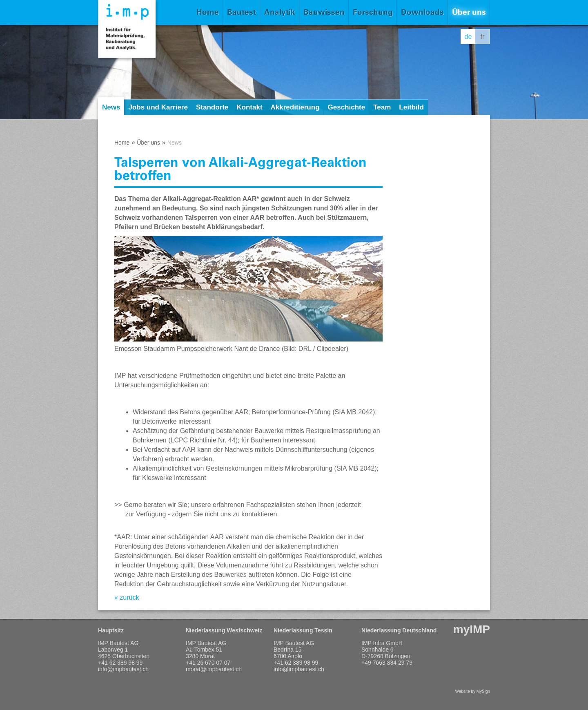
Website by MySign (473, 691)
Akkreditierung (295, 107)
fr (483, 37)
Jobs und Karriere (158, 107)
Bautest (242, 12)
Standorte (212, 107)
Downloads (422, 12)
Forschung (373, 12)
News (111, 107)
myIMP (472, 629)
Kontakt (249, 107)
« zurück (127, 597)
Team (382, 107)
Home (208, 12)
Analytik (280, 12)
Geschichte (347, 107)
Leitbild (411, 107)
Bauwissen (324, 12)
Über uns (469, 12)
